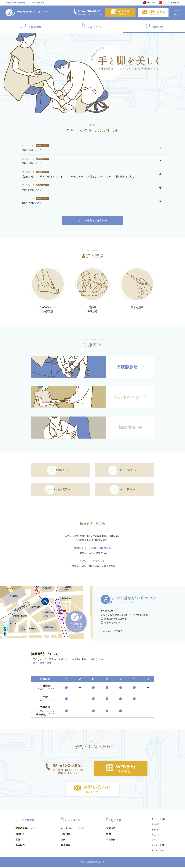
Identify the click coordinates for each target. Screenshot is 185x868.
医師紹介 (156, 826)
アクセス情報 (158, 852)
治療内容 (20, 836)
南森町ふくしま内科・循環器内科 (93, 550)
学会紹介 (156, 831)
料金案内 (20, 847)
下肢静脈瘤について (26, 830)
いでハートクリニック (93, 562)
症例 (18, 841)
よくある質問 (158, 847)
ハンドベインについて (72, 830)
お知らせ (156, 836)
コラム (155, 841)
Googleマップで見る (112, 632)
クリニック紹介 (159, 821)
